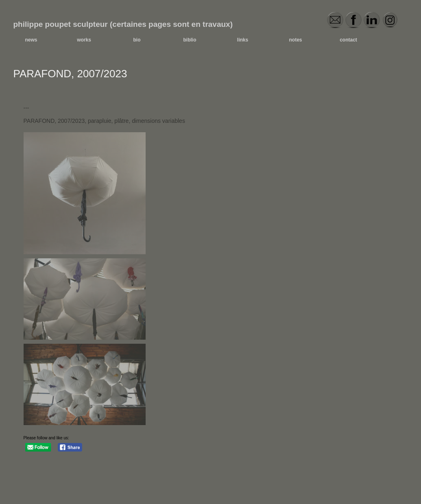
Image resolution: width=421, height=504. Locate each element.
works (84, 40)
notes (295, 40)
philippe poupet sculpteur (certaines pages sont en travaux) (123, 24)
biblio (190, 40)
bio (137, 40)
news (31, 40)
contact (348, 40)
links (243, 40)
